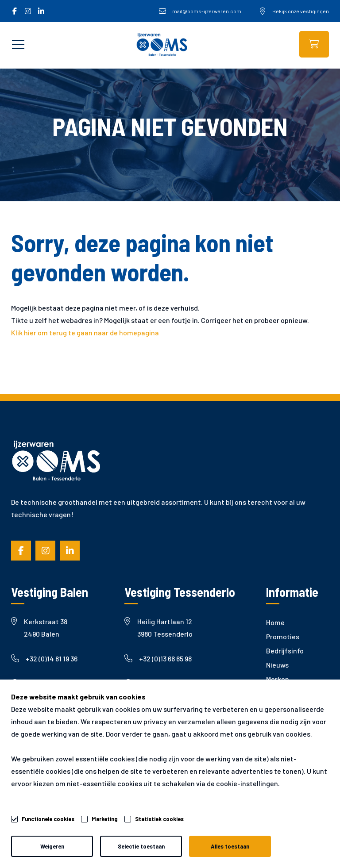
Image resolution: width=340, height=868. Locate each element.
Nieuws (277, 665)
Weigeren (52, 846)
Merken (278, 679)
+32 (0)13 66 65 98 (158, 659)
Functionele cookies (48, 818)
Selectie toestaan (141, 846)
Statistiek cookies (159, 819)
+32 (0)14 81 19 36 (44, 659)
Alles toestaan (230, 846)
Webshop (314, 44)
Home (275, 622)
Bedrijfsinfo (285, 651)
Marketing (105, 819)
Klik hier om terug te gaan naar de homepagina (85, 332)
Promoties (283, 636)
